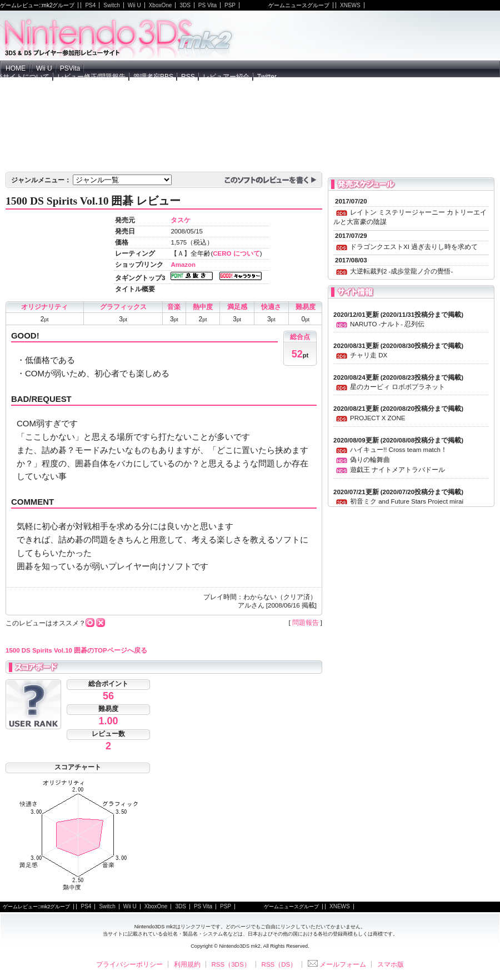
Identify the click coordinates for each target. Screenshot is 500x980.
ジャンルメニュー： (41, 180)
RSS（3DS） (231, 964)
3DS (185, 5)
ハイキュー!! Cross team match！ (399, 450)
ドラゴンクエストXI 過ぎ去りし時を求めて (414, 247)
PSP (230, 5)
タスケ (181, 220)
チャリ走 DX (369, 355)
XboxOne (161, 5)
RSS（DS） (279, 964)
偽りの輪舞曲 (370, 460)
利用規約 (187, 964)
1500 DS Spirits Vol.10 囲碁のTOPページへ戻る (76, 650)
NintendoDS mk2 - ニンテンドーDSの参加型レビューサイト (119, 36)
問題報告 (306, 623)
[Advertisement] (391, 97)
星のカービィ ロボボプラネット (397, 387)
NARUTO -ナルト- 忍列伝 (387, 324)
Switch (111, 5)
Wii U (134, 5)
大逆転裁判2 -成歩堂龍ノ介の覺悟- (401, 271)
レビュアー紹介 (226, 77)
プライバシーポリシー (129, 964)
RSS (188, 77)
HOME (16, 68)
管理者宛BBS (153, 77)
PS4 (90, 5)
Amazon (183, 265)
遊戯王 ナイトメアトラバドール (397, 470)
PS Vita (207, 5)
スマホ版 (391, 964)
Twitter (267, 77)
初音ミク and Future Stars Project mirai (407, 501)
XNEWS (350, 5)
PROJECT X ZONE (377, 418)
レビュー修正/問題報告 (91, 77)
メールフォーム (337, 964)
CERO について (236, 253)
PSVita (70, 68)
